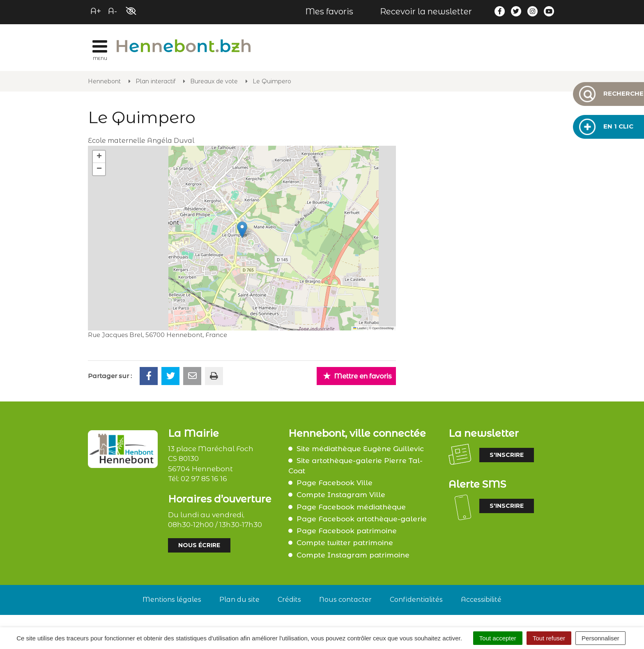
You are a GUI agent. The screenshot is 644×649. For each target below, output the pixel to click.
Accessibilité (481, 600)
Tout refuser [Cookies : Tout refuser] (549, 638)
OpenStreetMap (383, 328)
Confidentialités (416, 600)
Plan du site (239, 600)
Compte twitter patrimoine (345, 543)
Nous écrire (199, 545)
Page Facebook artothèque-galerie (362, 519)
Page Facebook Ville (335, 483)
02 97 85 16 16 (204, 479)
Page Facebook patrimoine (347, 531)
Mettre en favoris (357, 376)
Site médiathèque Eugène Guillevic (360, 449)
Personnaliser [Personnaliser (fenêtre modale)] (600, 638)
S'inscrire (507, 455)
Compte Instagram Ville (341, 495)
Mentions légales (172, 600)
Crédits (289, 600)
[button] (242, 230)
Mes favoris (329, 11)
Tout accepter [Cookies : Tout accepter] (498, 638)
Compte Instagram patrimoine (353, 555)
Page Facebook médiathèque (351, 507)
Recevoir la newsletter (426, 11)
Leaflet (360, 328)
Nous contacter (345, 600)
